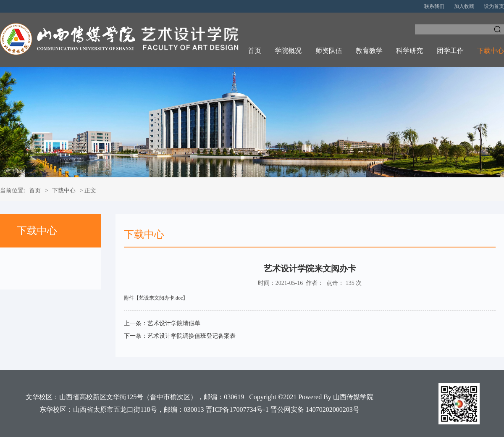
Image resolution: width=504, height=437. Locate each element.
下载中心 (491, 51)
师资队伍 (329, 51)
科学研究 (409, 51)
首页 (255, 51)
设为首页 (494, 6)
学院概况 (288, 51)
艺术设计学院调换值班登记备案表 (192, 336)
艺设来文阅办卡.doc (161, 298)
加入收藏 (464, 6)
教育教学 (369, 51)
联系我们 (434, 6)
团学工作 (450, 51)
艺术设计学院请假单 (174, 323)
